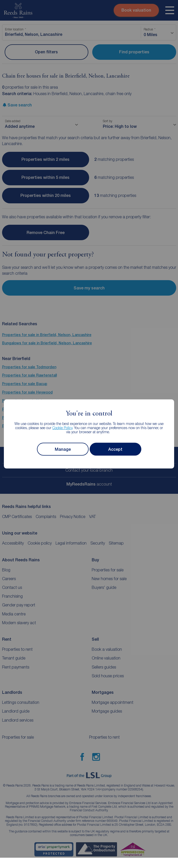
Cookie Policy (62, 428)
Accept (115, 449)
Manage (63, 449)
